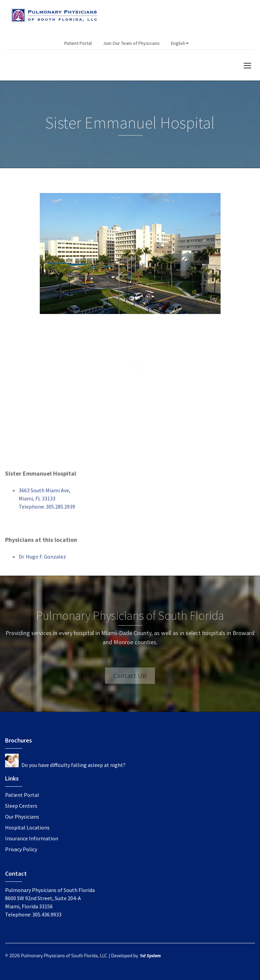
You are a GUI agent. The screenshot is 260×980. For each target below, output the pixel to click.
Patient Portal (78, 43)
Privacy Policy (21, 849)
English (180, 43)
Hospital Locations (27, 827)
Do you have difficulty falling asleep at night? (73, 765)
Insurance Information (32, 838)
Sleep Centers (21, 806)
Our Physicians (22, 817)
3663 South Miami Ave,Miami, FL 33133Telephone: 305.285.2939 (47, 501)
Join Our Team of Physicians (131, 43)
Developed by (136, 955)
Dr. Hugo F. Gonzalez (42, 559)
